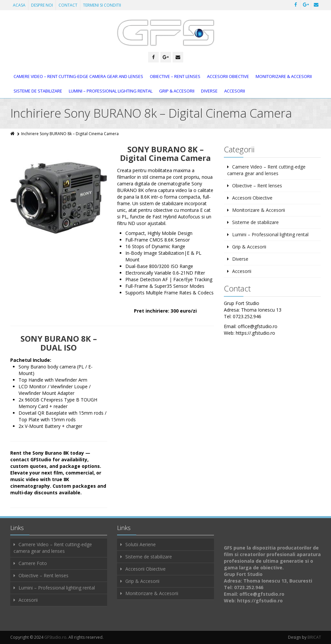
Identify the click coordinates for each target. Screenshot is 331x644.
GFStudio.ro (55, 637)
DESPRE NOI (42, 5)
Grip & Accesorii (177, 91)
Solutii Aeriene (141, 544)
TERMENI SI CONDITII (102, 5)
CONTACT (68, 5)
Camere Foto (33, 563)
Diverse (209, 91)
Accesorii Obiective (228, 76)
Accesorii (235, 91)
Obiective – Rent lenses (175, 76)
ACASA (19, 5)
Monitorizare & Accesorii (284, 76)
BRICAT (314, 637)
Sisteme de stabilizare (38, 91)
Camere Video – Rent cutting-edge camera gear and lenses (78, 76)
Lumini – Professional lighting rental (111, 91)
